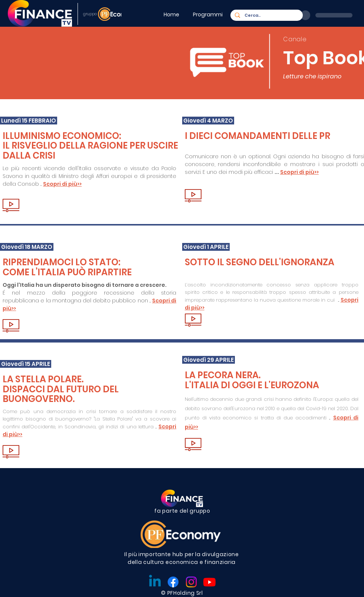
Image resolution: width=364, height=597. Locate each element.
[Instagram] (191, 582)
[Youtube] (209, 582)
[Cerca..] (266, 15)
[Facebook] (173, 582)
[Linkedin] (155, 582)
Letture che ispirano (312, 76)
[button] (209, 14)
